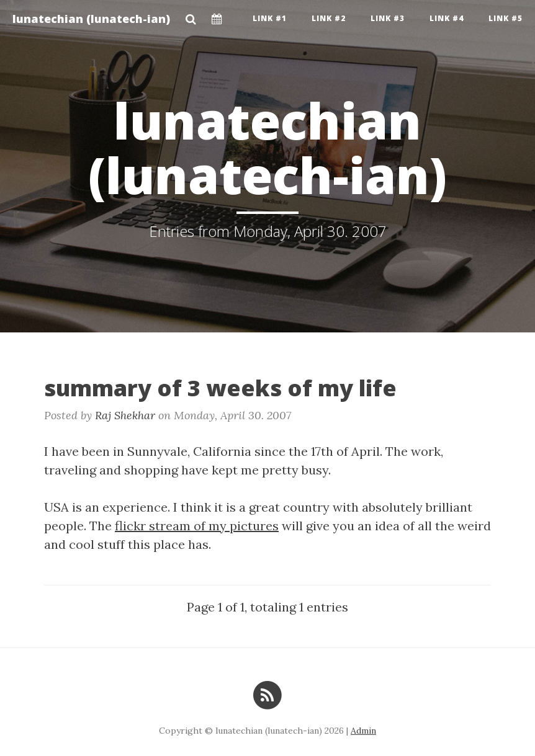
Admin (363, 731)
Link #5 (506, 18)
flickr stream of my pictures (197, 526)
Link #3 (388, 18)
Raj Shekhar (125, 415)
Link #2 (329, 18)
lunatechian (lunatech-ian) (91, 19)
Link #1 (270, 18)
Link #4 (447, 18)
